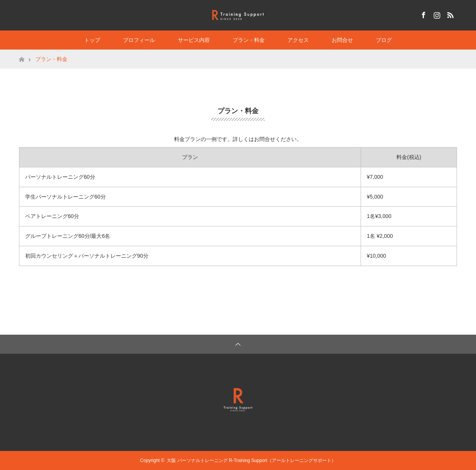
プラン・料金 (249, 40)
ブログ (384, 40)
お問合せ (342, 40)
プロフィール (139, 40)
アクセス (298, 40)
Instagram (436, 14)
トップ (92, 40)
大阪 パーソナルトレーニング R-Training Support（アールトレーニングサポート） (251, 460)
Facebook (423, 14)
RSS (449, 14)
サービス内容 (194, 40)
